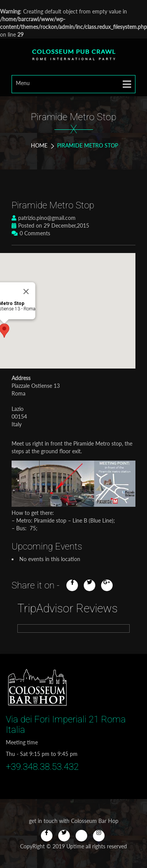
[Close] (26, 292)
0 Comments (31, 233)
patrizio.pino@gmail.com (44, 218)
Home (39, 145)
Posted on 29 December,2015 (50, 225)
